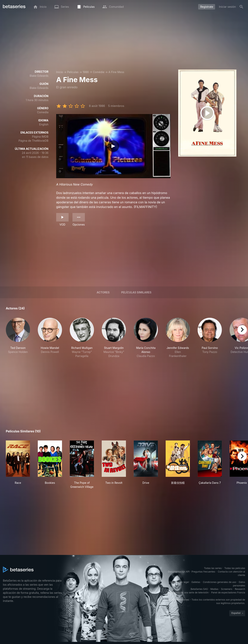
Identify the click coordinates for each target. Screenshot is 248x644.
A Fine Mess (116, 72)
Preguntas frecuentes (203, 572)
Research (240, 589)
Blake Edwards (39, 76)
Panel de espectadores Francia (228, 592)
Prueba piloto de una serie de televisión (187, 592)
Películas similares (136, 292)
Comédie (99, 72)
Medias (214, 589)
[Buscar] (241, 7)
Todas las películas (235, 568)
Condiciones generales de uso (220, 582)
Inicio (60, 72)
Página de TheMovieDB (34, 141)
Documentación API (179, 572)
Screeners (227, 589)
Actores (103, 292)
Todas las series (213, 568)
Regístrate (207, 7)
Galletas (196, 582)
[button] (18, 338)
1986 (86, 72)
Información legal (179, 582)
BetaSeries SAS (199, 589)
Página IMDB (40, 137)
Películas (73, 72)
